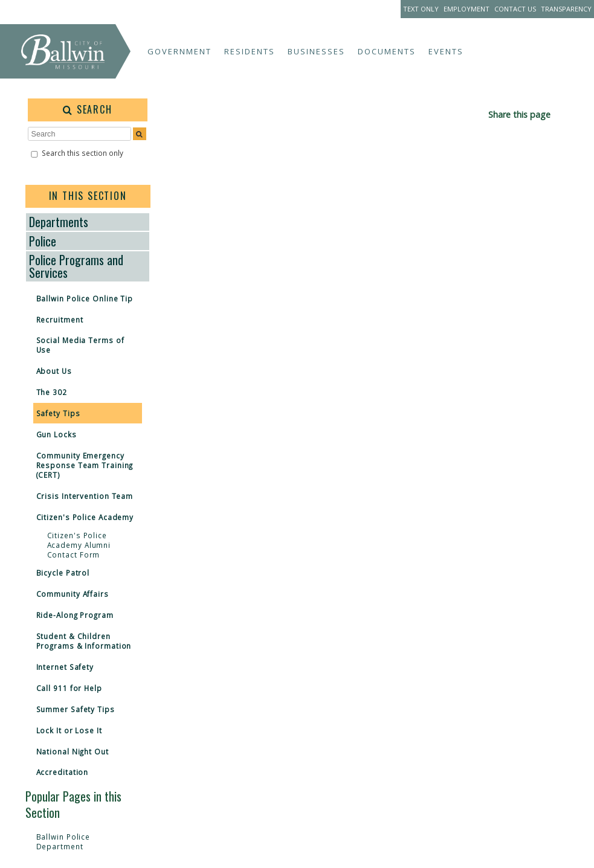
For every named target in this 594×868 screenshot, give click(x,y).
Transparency (566, 9)
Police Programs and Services (76, 266)
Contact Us (515, 9)
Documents (387, 51)
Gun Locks (56, 434)
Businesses (316, 51)
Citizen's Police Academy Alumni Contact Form (79, 545)
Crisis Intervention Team (85, 496)
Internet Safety (65, 667)
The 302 (52, 392)
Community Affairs (73, 594)
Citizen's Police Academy (85, 517)
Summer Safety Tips (76, 709)
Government (179, 51)
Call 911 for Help (69, 688)
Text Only (421, 9)
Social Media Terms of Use (80, 345)
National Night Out (73, 751)
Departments (59, 222)
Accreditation (63, 772)
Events (446, 51)
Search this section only (82, 153)
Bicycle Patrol (63, 573)
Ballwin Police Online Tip (85, 298)
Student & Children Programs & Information (84, 641)
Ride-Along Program (75, 615)
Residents (250, 51)
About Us (54, 371)
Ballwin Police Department (63, 841)
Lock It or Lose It (69, 730)
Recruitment (60, 320)
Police (43, 241)
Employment (466, 9)
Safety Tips (58, 413)
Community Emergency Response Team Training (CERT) (85, 465)
